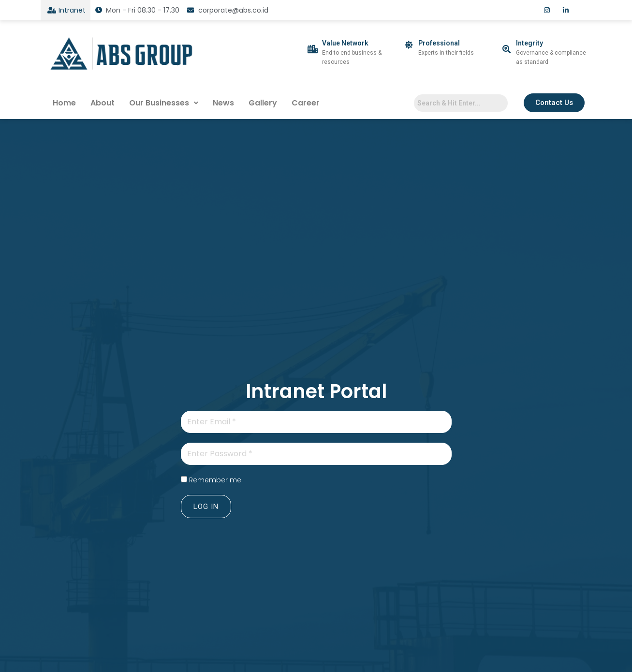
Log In (206, 507)
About (103, 103)
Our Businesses (164, 103)
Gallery (263, 103)
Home (64, 103)
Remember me (215, 480)
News (223, 103)
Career (306, 103)
